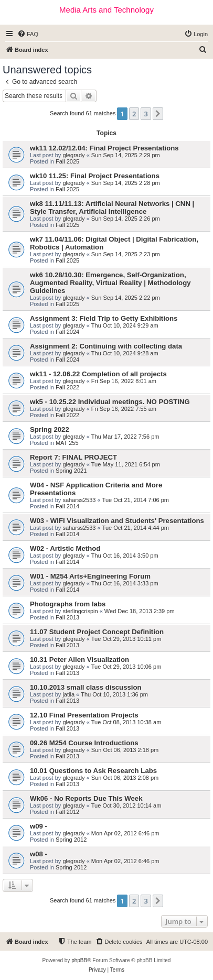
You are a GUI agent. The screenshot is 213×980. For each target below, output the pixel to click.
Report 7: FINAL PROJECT (73, 457)
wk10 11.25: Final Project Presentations (95, 176)
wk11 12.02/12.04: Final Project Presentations (104, 148)
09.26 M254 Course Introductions (84, 743)
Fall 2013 (67, 617)
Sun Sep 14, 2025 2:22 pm (126, 298)
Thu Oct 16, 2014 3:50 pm (125, 556)
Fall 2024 (67, 332)
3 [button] (146, 114)
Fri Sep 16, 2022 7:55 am (124, 409)
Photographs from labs (68, 604)
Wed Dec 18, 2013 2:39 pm (140, 611)
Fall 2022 (67, 387)
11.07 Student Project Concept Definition (97, 632)
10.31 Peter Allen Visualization (79, 660)
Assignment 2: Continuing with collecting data (106, 346)
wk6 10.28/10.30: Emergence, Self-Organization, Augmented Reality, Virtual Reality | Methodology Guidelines (110, 283)
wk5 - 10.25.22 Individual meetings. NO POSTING (110, 402)
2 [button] (134, 114)
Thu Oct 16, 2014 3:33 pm (125, 583)
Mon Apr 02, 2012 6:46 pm (125, 833)
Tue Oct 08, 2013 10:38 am (126, 722)
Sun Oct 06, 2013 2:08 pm (125, 778)
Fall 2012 (67, 812)
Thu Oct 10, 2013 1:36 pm (114, 694)
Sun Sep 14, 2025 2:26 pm (126, 219)
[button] (158, 114)
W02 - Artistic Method (65, 548)
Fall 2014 (67, 506)
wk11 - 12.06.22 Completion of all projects (98, 374)
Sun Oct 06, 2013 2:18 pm (125, 750)
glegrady (73, 155)
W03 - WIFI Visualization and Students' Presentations (117, 521)
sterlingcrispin (80, 611)
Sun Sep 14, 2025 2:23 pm (126, 254)
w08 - (39, 854)
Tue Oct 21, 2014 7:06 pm (136, 500)
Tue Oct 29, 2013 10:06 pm (126, 667)
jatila (68, 694)
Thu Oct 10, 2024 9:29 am (125, 325)
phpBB (79, 960)
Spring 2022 (50, 429)
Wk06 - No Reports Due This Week (86, 798)
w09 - (39, 826)
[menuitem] (28, 34)
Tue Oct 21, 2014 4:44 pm (136, 528)
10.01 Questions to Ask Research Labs (93, 771)
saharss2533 (79, 500)
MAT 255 (67, 443)
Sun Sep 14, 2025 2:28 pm (126, 183)
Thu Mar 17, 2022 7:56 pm (125, 437)
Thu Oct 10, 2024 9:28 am (125, 353)
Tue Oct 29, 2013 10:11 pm (126, 639)
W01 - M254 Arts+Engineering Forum (90, 576)
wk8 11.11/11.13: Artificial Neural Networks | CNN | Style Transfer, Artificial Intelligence (112, 208)
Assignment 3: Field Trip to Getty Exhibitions (104, 318)
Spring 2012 (71, 840)
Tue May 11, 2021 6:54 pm (126, 464)
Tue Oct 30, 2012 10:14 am (126, 805)
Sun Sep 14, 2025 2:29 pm (126, 155)
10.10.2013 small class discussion (86, 687)
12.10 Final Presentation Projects (84, 715)
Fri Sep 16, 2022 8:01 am (124, 381)
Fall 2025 (67, 161)
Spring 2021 (71, 471)
